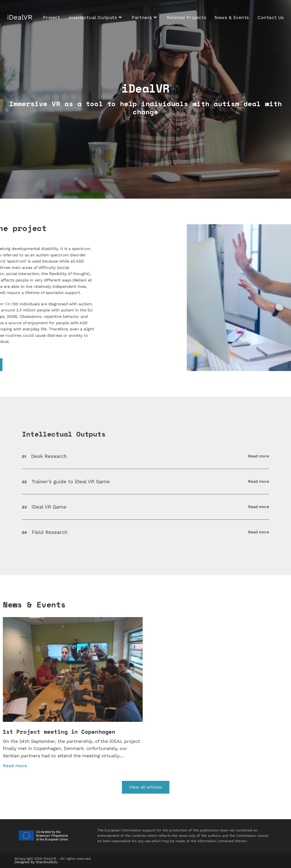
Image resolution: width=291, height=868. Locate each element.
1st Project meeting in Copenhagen (59, 732)
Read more (206, 470)
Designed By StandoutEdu (36, 862)
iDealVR (20, 17)
